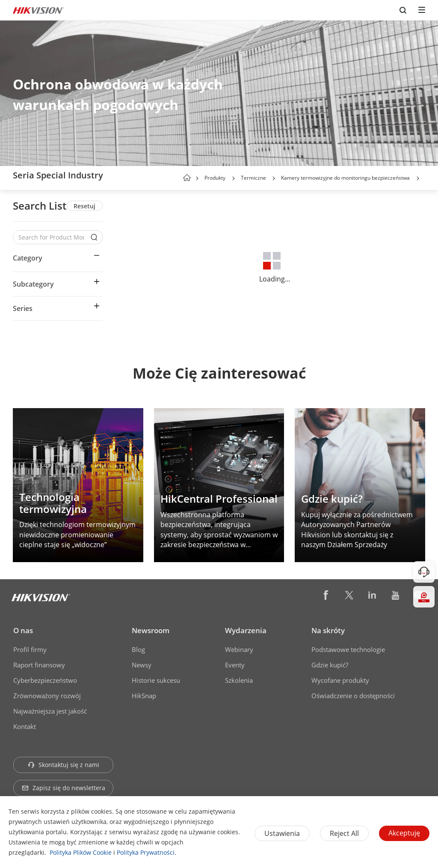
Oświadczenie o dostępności (353, 696)
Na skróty (328, 630)
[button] (234, 178)
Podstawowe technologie (348, 649)
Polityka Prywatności (146, 852)
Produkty (215, 178)
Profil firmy (30, 649)
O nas (23, 630)
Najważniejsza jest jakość (50, 711)
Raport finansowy (39, 665)
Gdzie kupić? (330, 665)
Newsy (142, 665)
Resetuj (84, 206)
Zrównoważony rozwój (47, 696)
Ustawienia (282, 833)
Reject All (344, 833)
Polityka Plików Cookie (81, 852)
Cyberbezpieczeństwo (45, 680)
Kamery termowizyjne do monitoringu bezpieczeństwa (345, 178)
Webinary (239, 649)
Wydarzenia (246, 630)
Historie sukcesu (156, 680)
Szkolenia (239, 680)
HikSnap (144, 696)
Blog (138, 649)
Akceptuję (404, 833)
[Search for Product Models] (51, 237)
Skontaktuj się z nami (64, 765)
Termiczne (254, 178)
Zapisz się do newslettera (64, 788)
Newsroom (151, 630)
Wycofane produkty (340, 680)
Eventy (235, 665)
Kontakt (25, 726)
